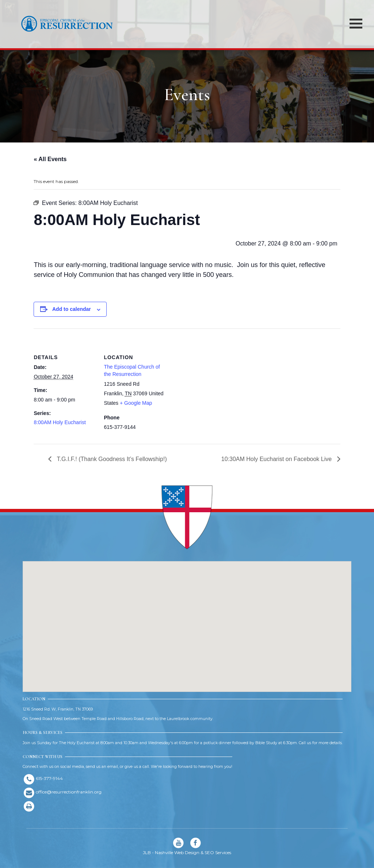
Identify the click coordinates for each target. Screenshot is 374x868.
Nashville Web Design (177, 852)
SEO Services (218, 852)
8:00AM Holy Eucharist (60, 422)
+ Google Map (136, 403)
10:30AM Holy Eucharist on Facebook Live (277, 459)
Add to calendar (72, 309)
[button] (187, 620)
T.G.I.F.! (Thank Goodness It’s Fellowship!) (111, 459)
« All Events (50, 159)
